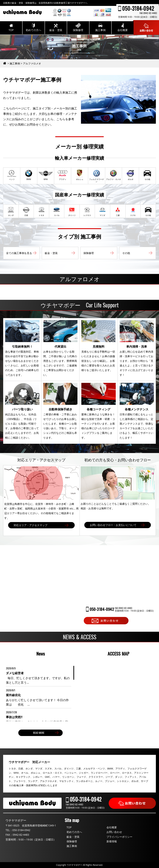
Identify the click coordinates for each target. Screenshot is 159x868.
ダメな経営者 (15, 673)
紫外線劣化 (13, 695)
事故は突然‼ (14, 717)
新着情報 (112, 841)
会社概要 (112, 827)
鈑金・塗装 (73, 837)
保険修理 (72, 841)
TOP (69, 827)
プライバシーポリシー (119, 837)
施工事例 (72, 846)
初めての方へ (74, 832)
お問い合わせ (114, 832)
